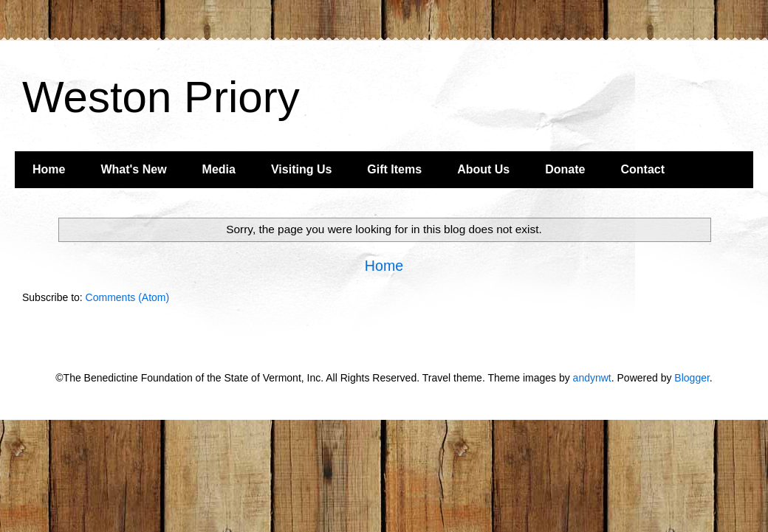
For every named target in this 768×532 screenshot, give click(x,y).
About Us (483, 169)
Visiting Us (301, 169)
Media (219, 169)
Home (49, 169)
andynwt (592, 378)
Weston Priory (161, 97)
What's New (133, 169)
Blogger (692, 378)
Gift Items (394, 169)
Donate (565, 169)
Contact (642, 169)
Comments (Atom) (128, 297)
